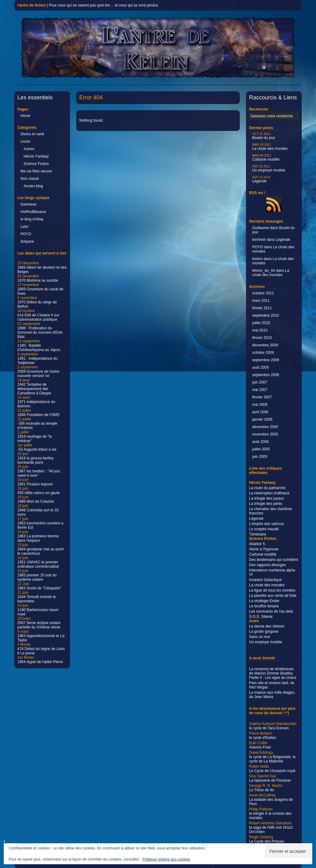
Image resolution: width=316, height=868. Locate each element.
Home (25, 116)
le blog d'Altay (32, 219)
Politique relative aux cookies (167, 859)
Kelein (257, 259)
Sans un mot (259, 637)
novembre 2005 (265, 434)
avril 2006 (260, 412)
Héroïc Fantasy (36, 156)
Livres (25, 141)
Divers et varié (32, 134)
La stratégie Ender (264, 601)
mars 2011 (261, 301)
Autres (29, 149)
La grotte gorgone (264, 631)
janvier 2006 (262, 419)
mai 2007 (260, 390)
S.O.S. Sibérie (261, 617)
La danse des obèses (267, 626)
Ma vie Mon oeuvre (36, 171)
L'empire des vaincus (266, 524)
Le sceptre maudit (264, 529)
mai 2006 (260, 405)
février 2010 (262, 338)
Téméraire (258, 534)
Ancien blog (33, 186)
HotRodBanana (33, 212)
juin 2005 (260, 457)
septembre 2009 (266, 360)
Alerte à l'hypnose (264, 549)
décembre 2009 (265, 345)
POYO (26, 234)
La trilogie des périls (266, 504)
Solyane (27, 241)
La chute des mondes (270, 147)
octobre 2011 (263, 293)
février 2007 (262, 397)
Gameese (29, 204)
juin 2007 (260, 382)
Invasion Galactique (265, 580)
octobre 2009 (263, 353)
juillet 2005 (261, 449)
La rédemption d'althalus (269, 493)
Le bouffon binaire (264, 606)
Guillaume (261, 228)
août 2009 (260, 367)
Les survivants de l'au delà (271, 611)
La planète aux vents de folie (273, 596)
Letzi (24, 227)
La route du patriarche (267, 488)
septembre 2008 (266, 375)
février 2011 (262, 308)
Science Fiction (36, 164)
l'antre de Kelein (32, 5)
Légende (261, 179)
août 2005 (260, 442)
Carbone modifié (266, 158)
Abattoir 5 (257, 544)
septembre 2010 (266, 315)
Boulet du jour (264, 136)
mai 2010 (260, 330)
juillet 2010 (261, 323)
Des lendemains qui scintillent (274, 560)
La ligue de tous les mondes (272, 590)
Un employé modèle (269, 169)
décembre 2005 (265, 427)
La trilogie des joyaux (267, 498)
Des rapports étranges (268, 565)
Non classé (30, 179)
